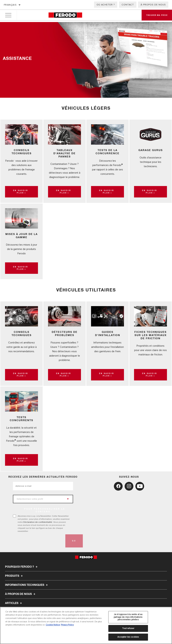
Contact (128, 5)
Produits (14, 566)
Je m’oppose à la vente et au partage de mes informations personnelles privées (128, 617)
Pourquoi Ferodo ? (22, 557)
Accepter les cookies (128, 637)
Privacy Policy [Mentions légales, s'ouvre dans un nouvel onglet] (67, 625)
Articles (14, 594)
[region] (86, 625)
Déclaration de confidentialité (38, 512)
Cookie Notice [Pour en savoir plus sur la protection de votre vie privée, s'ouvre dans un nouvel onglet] (53, 625)
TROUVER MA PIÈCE (18, 603)
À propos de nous (153, 5)
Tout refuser (128, 628)
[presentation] (38, 531)
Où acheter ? (106, 5)
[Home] (65, 16)
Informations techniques (27, 575)
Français (10, 5)
